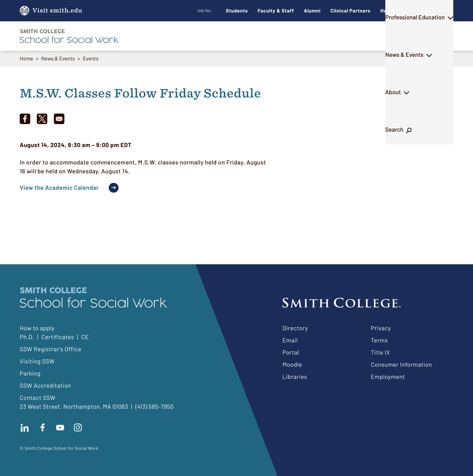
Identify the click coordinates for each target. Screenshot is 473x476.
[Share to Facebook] (25, 119)
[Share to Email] (59, 119)
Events (91, 59)
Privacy (381, 328)
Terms (379, 340)
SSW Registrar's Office (51, 349)
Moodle (292, 364)
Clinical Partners (350, 11)
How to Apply (396, 11)
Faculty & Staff (276, 11)
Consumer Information (401, 364)
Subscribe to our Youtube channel (60, 427)
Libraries (295, 377)
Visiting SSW (37, 361)
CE (85, 337)
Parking (30, 373)
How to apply (37, 328)
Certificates (58, 337)
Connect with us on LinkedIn (25, 427)
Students (237, 11)
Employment (388, 377)
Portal (291, 352)
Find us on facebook (42, 427)
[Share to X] (42, 119)
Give (432, 11)
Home (26, 59)
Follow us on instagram (78, 427)
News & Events (359, 36)
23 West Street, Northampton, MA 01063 (74, 406)
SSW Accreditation (45, 385)
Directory (295, 328)
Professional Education (294, 36)
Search (436, 36)
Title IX (381, 352)
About (402, 36)
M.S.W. (209, 36)
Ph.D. (241, 36)
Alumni (312, 11)
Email (290, 340)
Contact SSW (38, 398)
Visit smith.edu (57, 11)
